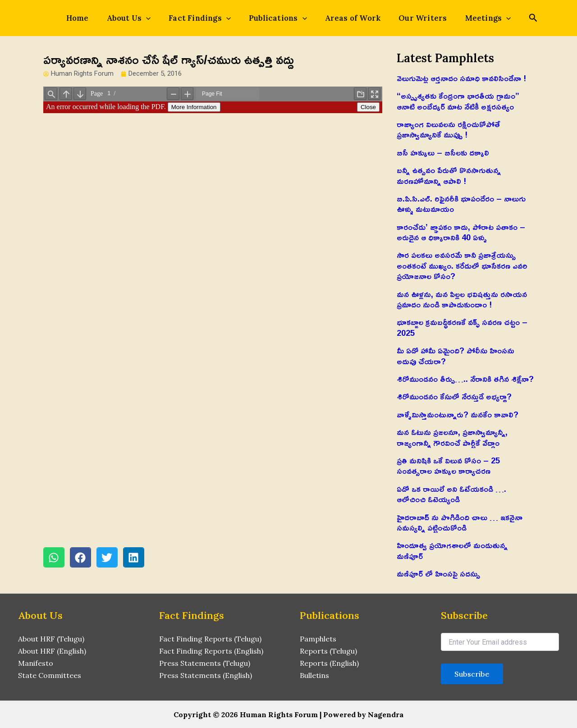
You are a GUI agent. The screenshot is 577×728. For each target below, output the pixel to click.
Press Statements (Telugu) (205, 663)
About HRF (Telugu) (51, 639)
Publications (278, 18)
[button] (54, 558)
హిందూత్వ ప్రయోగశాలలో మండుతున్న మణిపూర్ (452, 550)
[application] (157, 18)
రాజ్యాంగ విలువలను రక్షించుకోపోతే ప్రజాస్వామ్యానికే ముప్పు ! (448, 129)
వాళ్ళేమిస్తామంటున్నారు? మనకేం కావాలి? (458, 414)
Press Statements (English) (206, 675)
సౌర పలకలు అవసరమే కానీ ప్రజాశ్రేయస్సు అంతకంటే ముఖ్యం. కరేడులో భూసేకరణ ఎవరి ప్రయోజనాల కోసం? (462, 265)
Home (94, 18)
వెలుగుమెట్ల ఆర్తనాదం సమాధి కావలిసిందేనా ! (461, 78)
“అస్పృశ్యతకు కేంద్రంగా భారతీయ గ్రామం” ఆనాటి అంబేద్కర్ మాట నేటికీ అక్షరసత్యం (458, 101)
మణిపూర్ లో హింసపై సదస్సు (438, 573)
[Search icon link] (514, 19)
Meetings (472, 18)
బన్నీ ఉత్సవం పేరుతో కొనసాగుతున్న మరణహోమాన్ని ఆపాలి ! (449, 175)
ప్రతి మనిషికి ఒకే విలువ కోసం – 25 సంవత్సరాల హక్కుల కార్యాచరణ (448, 465)
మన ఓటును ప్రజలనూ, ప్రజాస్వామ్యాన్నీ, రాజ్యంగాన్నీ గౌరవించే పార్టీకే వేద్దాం (452, 437)
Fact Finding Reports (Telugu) (210, 639)
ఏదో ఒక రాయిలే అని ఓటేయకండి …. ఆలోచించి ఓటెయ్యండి (451, 494)
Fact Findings (205, 18)
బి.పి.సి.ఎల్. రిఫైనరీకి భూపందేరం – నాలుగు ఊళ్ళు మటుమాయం (461, 204)
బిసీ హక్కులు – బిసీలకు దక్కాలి (443, 152)
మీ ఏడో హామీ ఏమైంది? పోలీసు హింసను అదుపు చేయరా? (456, 355)
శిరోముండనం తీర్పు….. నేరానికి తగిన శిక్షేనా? (465, 379)
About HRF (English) (52, 651)
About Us (140, 18)
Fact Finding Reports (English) (211, 651)
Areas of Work (348, 18)
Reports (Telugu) (328, 651)
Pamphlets (318, 639)
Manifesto (36, 663)
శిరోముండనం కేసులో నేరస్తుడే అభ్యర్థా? (454, 396)
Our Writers (412, 18)
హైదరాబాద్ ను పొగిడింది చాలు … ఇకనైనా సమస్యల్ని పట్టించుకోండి (460, 522)
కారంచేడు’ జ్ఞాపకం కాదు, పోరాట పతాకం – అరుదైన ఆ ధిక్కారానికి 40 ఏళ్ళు (461, 232)
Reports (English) (329, 663)
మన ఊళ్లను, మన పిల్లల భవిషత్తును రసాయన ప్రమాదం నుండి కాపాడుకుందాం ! (462, 299)
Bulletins (314, 675)
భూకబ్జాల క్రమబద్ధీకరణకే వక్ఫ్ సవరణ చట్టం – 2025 (462, 327)
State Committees (50, 675)
